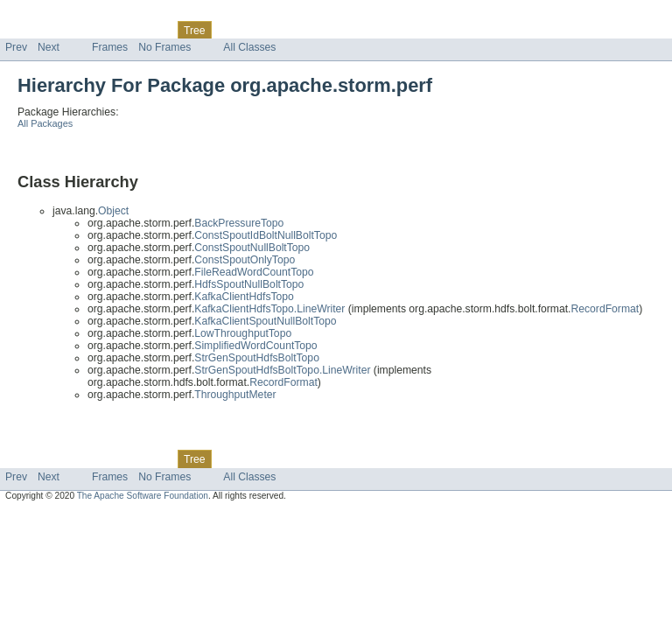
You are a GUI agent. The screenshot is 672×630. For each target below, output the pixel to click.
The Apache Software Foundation (143, 496)
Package (81, 30)
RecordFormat (605, 309)
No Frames (164, 47)
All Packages (45, 123)
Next (49, 47)
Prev (16, 47)
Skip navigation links (48, 15)
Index (299, 30)
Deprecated (249, 30)
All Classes (249, 47)
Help (334, 30)
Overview (28, 30)
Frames (110, 47)
